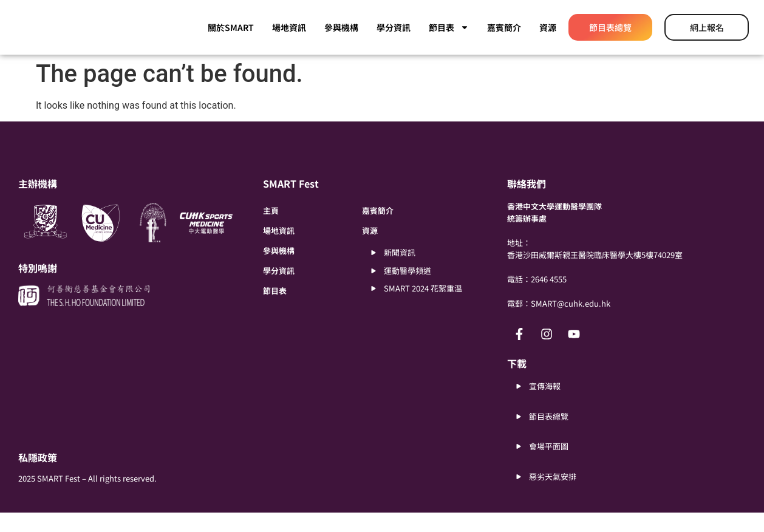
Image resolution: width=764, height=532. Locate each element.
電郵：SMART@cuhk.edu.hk (559, 323)
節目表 (449, 27)
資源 (548, 27)
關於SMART (231, 27)
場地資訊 (289, 27)
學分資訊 (394, 27)
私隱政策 (38, 477)
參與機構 (341, 27)
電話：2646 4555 (537, 298)
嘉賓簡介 (504, 27)
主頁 (271, 230)
